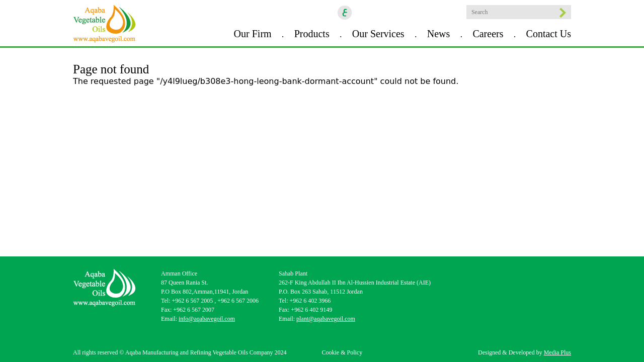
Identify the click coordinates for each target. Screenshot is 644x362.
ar (345, 13)
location (454, 13)
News (439, 34)
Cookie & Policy (342, 352)
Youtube (419, 13)
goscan (436, 13)
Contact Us (549, 34)
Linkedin (401, 13)
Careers (488, 34)
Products (312, 34)
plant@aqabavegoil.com (326, 319)
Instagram (383, 13)
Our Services (378, 34)
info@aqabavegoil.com (207, 319)
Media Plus (557, 352)
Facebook (365, 13)
